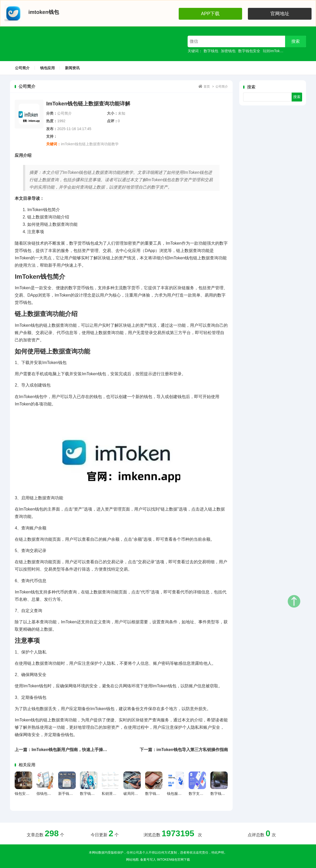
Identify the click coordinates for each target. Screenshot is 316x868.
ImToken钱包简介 (43, 210)
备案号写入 (148, 860)
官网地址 (293, 13)
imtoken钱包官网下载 (173, 860)
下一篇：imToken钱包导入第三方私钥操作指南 (184, 750)
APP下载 (249, 13)
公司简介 (22, 68)
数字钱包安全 (249, 51)
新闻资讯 (72, 68)
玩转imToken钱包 (277, 51)
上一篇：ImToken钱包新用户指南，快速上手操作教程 (65, 750)
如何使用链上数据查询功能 (52, 224)
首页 (207, 87)
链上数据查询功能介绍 (48, 217)
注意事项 (36, 232)
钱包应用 (47, 68)
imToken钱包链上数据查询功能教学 (90, 144)
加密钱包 (228, 51)
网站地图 (132, 860)
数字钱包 (211, 51)
